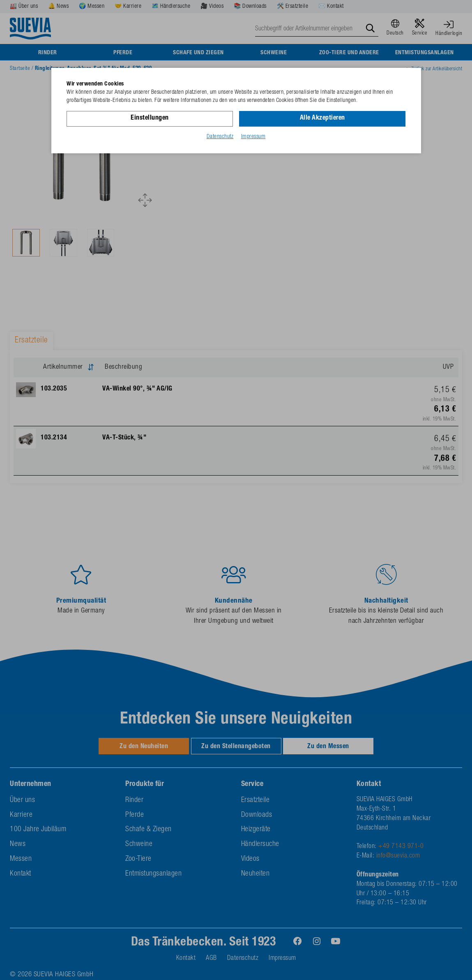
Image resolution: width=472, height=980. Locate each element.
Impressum (253, 137)
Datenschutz (220, 137)
